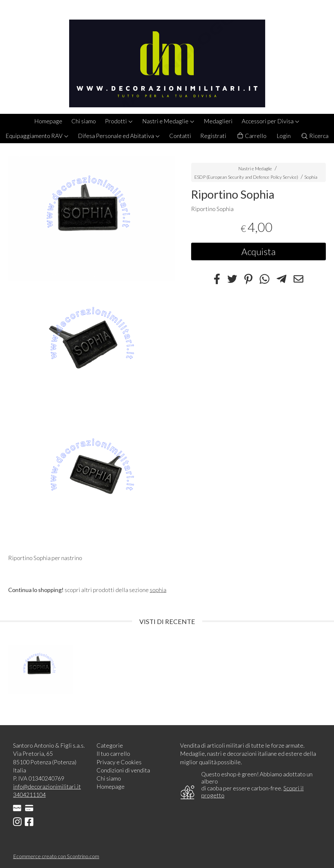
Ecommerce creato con (56, 856)
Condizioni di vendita (123, 770)
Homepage (48, 121)
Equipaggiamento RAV (37, 136)
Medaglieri (218, 121)
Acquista (258, 251)
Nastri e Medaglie (168, 121)
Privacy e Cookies (119, 762)
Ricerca (315, 136)
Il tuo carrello (113, 754)
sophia (158, 590)
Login (284, 136)
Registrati (213, 136)
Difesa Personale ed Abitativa (119, 136)
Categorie (110, 745)
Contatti (180, 136)
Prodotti (119, 121)
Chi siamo (84, 121)
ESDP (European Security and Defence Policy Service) (246, 177)
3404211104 (29, 795)
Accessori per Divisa (271, 121)
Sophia (311, 177)
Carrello (251, 136)
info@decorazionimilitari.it (47, 786)
